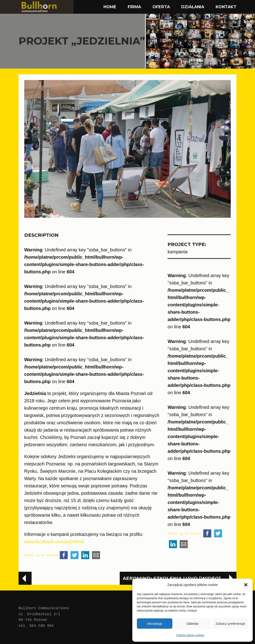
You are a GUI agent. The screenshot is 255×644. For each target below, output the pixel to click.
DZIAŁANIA (193, 7)
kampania (178, 265)
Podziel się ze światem (41, 569)
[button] (246, 585)
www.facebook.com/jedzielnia (54, 555)
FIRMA (134, 7)
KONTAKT (226, 7)
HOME (110, 7)
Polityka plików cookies (190, 635)
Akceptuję (155, 624)
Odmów (193, 624)
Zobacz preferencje (230, 624)
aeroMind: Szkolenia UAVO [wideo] (172, 578)
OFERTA (161, 7)
